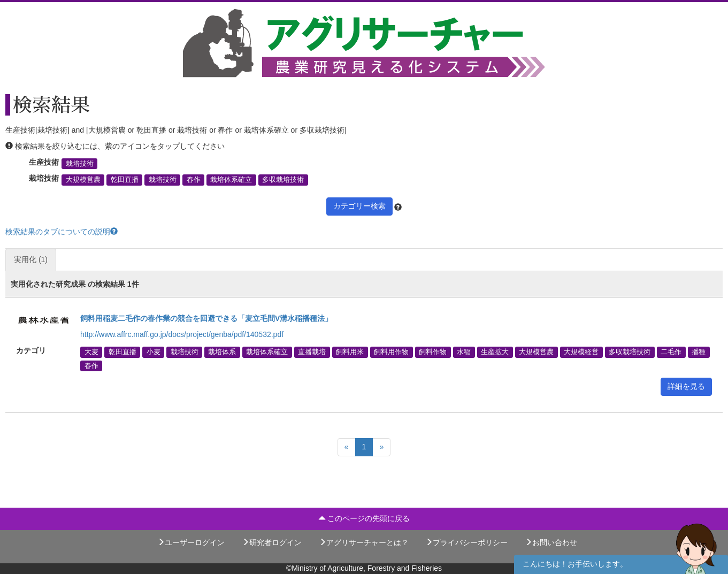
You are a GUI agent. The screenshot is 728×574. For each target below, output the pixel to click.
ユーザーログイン (191, 542)
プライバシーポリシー (466, 542)
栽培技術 (80, 164)
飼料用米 (350, 352)
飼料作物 (433, 352)
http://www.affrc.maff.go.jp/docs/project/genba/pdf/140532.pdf (182, 334)
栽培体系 (222, 352)
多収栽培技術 (283, 180)
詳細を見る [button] (686, 386)
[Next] (381, 447)
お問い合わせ (551, 542)
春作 (194, 180)
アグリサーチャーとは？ (364, 542)
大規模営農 (83, 180)
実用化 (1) (31, 259)
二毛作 (671, 352)
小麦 (154, 352)
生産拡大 (495, 352)
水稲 (464, 352)
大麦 (91, 352)
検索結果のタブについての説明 (62, 232)
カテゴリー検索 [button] (359, 206)
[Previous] (347, 447)
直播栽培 (312, 352)
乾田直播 (125, 180)
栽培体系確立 (231, 180)
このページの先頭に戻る (364, 518)
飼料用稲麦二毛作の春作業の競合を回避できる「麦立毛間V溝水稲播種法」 (206, 318)
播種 (699, 352)
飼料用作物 (391, 352)
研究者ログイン (272, 542)
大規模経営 (581, 352)
